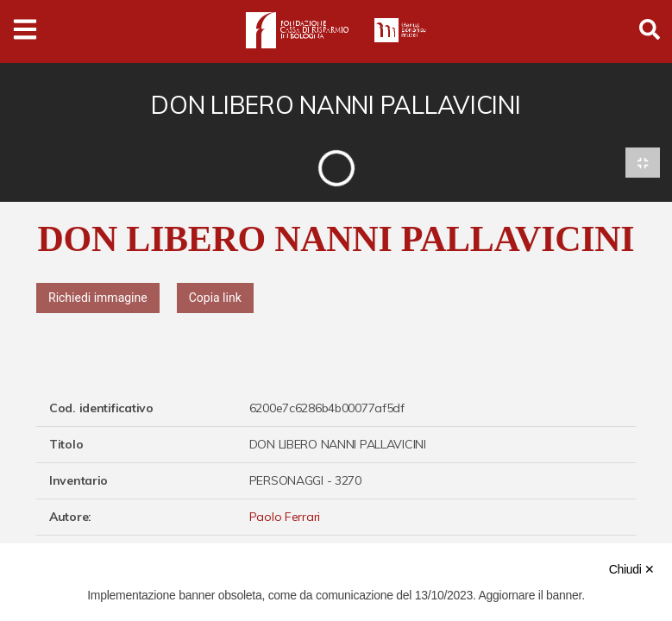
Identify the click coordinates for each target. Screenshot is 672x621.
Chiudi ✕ (632, 569)
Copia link (215, 298)
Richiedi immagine (98, 298)
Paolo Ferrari (285, 517)
